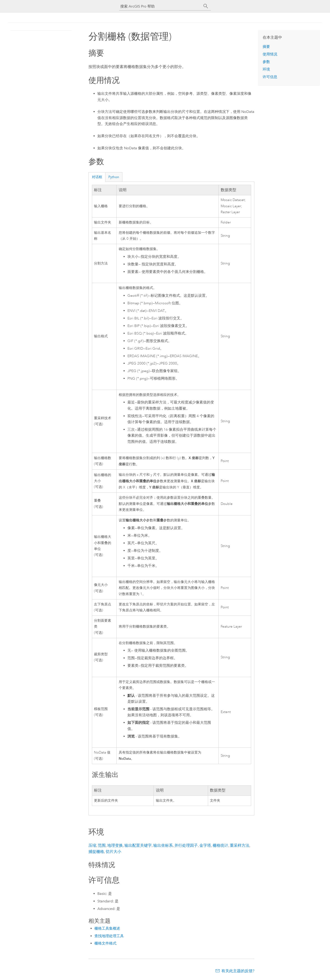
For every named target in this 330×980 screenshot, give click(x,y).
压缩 (92, 845)
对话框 (97, 177)
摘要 (266, 47)
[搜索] (206, 6)
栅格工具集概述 (107, 928)
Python (114, 177)
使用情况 (270, 54)
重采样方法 (240, 845)
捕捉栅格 (96, 852)
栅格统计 (220, 845)
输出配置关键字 (138, 845)
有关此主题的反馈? (238, 971)
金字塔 (205, 845)
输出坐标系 (163, 845)
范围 (102, 845)
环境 (266, 69)
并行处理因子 (186, 845)
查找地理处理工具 (109, 936)
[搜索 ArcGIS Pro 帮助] (160, 6)
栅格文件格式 (105, 943)
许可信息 (270, 77)
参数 (266, 62)
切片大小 (113, 852)
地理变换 (115, 845)
